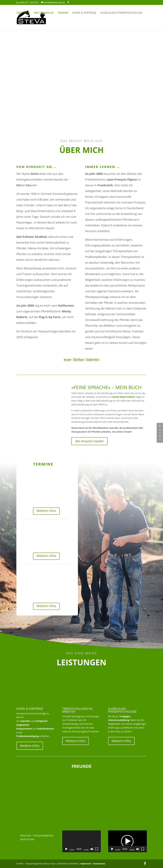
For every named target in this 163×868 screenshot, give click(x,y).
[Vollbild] (97, 849)
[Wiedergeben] (66, 849)
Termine (63, 13)
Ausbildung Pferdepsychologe (121, 13)
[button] (127, 841)
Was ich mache (44, 13)
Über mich (23, 13)
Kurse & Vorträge (84, 13)
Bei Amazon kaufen (90, 441)
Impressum (86, 864)
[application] (82, 841)
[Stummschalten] (92, 849)
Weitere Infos (46, 511)
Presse (21, 22)
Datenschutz (99, 864)
